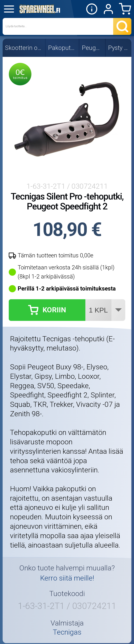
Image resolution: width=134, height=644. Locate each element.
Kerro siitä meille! (67, 578)
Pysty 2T (119, 48)
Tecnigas (67, 632)
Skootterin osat (24, 48)
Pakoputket (63, 48)
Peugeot (93, 48)
